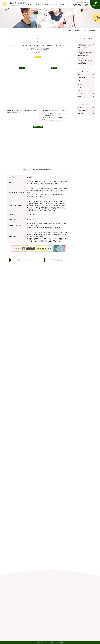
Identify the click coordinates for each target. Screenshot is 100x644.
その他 (80, 97)
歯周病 (80, 81)
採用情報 (62, 4)
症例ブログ (81, 114)
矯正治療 (38, 57)
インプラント (81, 90)
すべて (80, 74)
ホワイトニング (82, 93)
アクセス (68, 4)
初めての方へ (47, 4)
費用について (55, 4)
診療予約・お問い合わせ (82, 4)
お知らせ (80, 107)
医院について (31, 4)
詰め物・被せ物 (82, 78)
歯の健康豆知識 (82, 110)
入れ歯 (80, 87)
